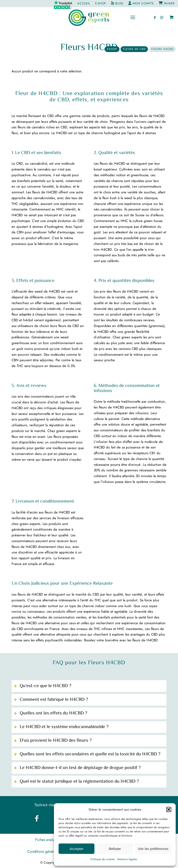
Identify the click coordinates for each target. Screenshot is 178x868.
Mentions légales (127, 859)
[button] (169, 809)
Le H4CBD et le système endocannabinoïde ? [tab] (61, 727)
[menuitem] (63, 5)
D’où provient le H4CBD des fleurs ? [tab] (53, 741)
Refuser (115, 849)
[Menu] (133, 18)
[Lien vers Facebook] (155, 18)
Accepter (77, 849)
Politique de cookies (103, 859)
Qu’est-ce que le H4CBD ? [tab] (43, 686)
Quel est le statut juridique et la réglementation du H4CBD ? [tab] (76, 782)
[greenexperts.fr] (89, 18)
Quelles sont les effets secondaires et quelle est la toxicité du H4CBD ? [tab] (87, 754)
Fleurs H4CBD (89, 48)
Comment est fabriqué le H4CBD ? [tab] (51, 700)
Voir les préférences (153, 849)
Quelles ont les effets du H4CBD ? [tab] (51, 713)
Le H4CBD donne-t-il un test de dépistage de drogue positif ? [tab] (77, 768)
